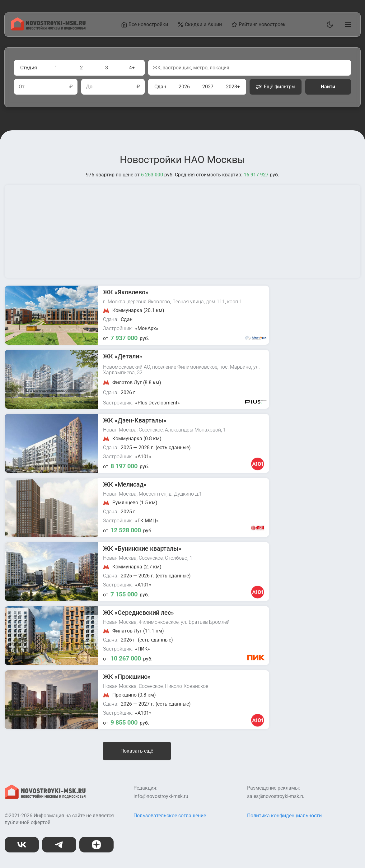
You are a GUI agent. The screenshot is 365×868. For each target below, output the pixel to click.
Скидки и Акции (200, 25)
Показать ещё (137, 751)
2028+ (233, 87)
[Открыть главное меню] (347, 25)
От (22, 87)
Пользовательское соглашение (170, 816)
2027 (208, 87)
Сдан (160, 87)
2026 (184, 87)
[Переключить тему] (329, 25)
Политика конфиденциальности (284, 816)
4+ (132, 68)
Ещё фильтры (276, 87)
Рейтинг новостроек (258, 25)
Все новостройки (145, 25)
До (89, 87)
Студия (29, 68)
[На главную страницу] (48, 29)
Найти (328, 87)
